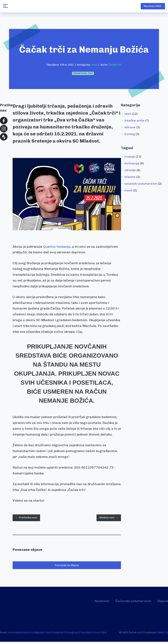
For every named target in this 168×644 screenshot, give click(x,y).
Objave (162, 603)
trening (130, 135)
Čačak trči (115, 66)
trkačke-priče (134, 122)
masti (128, 191)
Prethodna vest (28, 519)
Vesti (94, 66)
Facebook (57, 634)
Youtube (86, 634)
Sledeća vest (107, 519)
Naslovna (95, 603)
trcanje (130, 158)
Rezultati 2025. (152, 7)
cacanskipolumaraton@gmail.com (29, 634)
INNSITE (162, 634)
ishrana (130, 128)
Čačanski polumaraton (130, 603)
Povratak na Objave (67, 567)
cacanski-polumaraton (141, 185)
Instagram (72, 634)
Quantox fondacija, (58, 248)
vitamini (130, 178)
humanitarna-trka (83, 74)
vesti (128, 115)
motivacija (132, 164)
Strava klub (100, 634)
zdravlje (130, 171)
